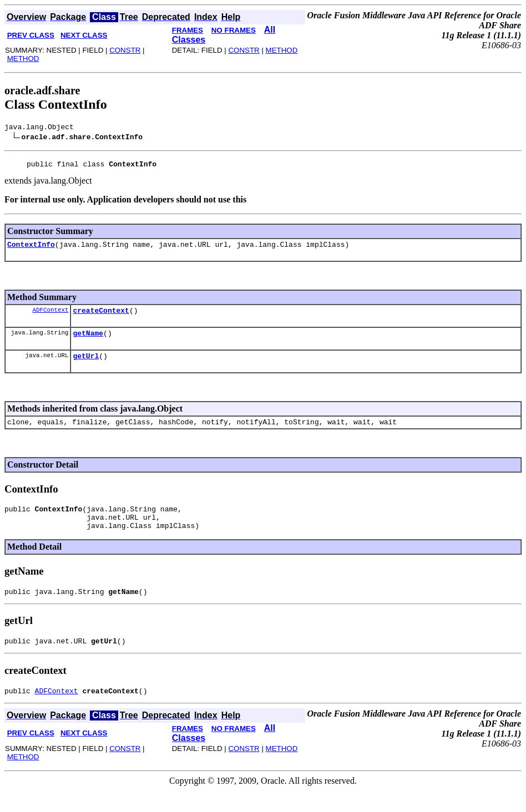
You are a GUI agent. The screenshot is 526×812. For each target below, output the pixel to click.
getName (88, 341)
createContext (101, 317)
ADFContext (50, 316)
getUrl (86, 366)
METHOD (23, 59)
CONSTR (125, 50)
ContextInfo (31, 249)
